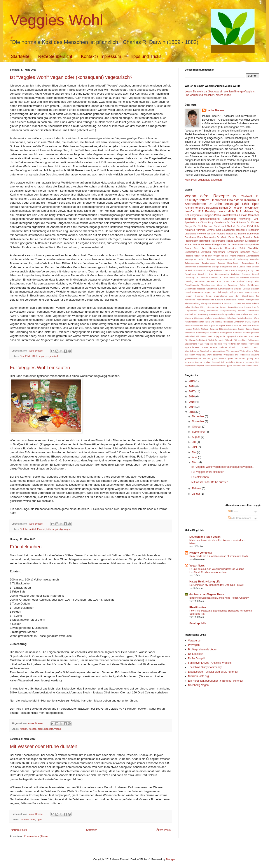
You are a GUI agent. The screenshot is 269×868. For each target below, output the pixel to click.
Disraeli (256, 274)
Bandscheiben (209, 263)
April (195, 457)
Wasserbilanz (219, 351)
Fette (256, 237)
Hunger (188, 296)
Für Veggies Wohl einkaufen (40, 368)
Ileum (209, 296)
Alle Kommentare (240, 518)
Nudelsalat (228, 322)
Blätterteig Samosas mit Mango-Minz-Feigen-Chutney (219, 598)
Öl (230, 208)
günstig (59, 529)
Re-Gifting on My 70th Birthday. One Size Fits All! (217, 585)
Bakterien (255, 259)
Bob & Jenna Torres (242, 267)
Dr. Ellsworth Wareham (248, 278)
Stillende (229, 340)
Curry (251, 270)
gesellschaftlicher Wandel (197, 358)
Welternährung (246, 351)
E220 (220, 281)
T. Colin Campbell (249, 215)
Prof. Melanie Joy (248, 211)
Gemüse (241, 226)
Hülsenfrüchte (218, 241)
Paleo (188, 248)
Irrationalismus (220, 296)
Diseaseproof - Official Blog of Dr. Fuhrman (213, 672)
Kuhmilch (201, 230)
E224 (227, 281)
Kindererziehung (192, 303)
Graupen (255, 289)
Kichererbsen (252, 241)
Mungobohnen (219, 318)
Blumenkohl (253, 234)
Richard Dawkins (209, 329)
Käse (203, 307)
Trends (244, 344)
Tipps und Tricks (146, 56)
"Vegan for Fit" (221, 256)
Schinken (214, 333)
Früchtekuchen (26, 547)
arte (237, 355)
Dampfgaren (191, 274)
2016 (192, 397)
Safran (241, 329)
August (197, 437)
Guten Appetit (205, 292)
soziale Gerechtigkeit (214, 362)
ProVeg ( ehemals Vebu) (202, 650)
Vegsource (194, 641)
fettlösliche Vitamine (250, 355)
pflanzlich (245, 252)
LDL (229, 244)
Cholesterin (235, 200)
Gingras (238, 289)
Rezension (231, 248)
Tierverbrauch (251, 208)
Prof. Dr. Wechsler (243, 325)
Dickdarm (236, 274)
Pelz (196, 248)
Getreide (201, 289)
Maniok (241, 311)
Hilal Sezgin (222, 292)
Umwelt (204, 347)
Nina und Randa (213, 322)
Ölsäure (254, 366)
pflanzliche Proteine (195, 234)
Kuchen (32, 729)
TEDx (201, 344)
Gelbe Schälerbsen (249, 285)
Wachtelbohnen (192, 351)
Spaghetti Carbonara (237, 336)
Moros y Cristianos (194, 318)
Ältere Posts (163, 830)
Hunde (256, 292)
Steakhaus (190, 340)
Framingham (191, 241)
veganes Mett (252, 362)
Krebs (222, 211)
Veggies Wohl (57, 20)
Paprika (256, 322)
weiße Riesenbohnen (215, 366)
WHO (257, 347)
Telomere (218, 344)
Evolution (248, 237)
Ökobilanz (245, 366)
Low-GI (256, 307)
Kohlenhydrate (193, 215)
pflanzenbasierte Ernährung (218, 219)
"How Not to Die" (203, 256)
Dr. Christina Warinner (206, 278)
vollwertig (245, 219)
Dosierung (190, 278)
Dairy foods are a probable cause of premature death (219, 556)
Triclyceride (254, 344)
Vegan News (197, 566)
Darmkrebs (210, 237)
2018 (192, 386)
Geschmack (190, 289)
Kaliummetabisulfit (205, 300)
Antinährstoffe (253, 256)
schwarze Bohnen (194, 362)
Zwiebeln (206, 252)
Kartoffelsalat (230, 300)
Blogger (170, 859)
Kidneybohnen (252, 300)
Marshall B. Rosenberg (196, 314)
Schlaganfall (226, 333)
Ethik (28, 356)
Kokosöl (255, 303)
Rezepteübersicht (55, 56)
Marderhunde (253, 311)
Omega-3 (208, 215)
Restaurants (216, 248)
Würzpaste (229, 355)
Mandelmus (212, 311)
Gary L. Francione (227, 285)
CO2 (226, 270)
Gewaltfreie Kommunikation (220, 289)
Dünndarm (200, 281)
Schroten (237, 333)
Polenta (230, 325)
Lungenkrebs (191, 311)
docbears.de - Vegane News (207, 594)
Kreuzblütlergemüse (215, 244)
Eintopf (250, 281)
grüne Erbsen (219, 358)
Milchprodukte (252, 244)
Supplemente (191, 344)
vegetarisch (52, 356)
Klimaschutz (228, 303)
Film (257, 281)
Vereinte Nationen (218, 347)
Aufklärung (243, 259)
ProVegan (194, 645)
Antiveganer (190, 259)
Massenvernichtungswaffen (222, 314)
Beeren (242, 234)
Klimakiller (217, 303)
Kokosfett (246, 303)
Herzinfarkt (218, 200)
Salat (242, 248)
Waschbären (206, 351)
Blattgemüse (226, 267)
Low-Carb (190, 211)
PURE (248, 322)
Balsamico (232, 234)
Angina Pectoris (237, 256)
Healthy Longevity (201, 553)
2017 (192, 392)
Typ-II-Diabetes (192, 347)
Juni (195, 447)
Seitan (203, 336)
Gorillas (246, 289)
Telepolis (209, 344)
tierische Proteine (216, 234)
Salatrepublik (198, 623)
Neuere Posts (19, 830)
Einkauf (41, 529)
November (198, 421)
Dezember (198, 416)
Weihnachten (232, 351)
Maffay (202, 311)
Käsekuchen (213, 307)
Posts (233, 511)
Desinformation (222, 274)
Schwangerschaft (251, 333)
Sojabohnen (228, 230)
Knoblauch (198, 244)
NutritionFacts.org (198, 676)
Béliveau (218, 270)
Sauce (249, 329)
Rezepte (49, 729)
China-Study (207, 222)
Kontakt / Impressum (101, 56)
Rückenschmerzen (228, 329)
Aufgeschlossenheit (226, 259)
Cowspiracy (242, 270)
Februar (197, 489)
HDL (214, 292)
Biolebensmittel (28, 529)
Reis (204, 248)
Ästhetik (236, 366)
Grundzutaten (191, 292)
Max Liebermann (244, 314)
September (199, 432)
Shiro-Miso (253, 248)
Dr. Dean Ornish (227, 278)
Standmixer (254, 336)
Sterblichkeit (201, 340)
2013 (192, 412)
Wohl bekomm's (214, 355)
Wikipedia (201, 355)
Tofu (225, 344)
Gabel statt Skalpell (224, 226)
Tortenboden (234, 344)
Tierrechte (191, 219)
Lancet (223, 307)
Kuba (187, 307)
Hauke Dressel (216, 110)
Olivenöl (211, 230)
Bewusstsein (248, 263)
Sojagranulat (219, 336)
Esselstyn (211, 211)
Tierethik (237, 208)
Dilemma (246, 274)
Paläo (217, 215)
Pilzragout (221, 325)
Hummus (248, 292)
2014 (192, 407)
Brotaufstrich (199, 270)
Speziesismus (192, 252)
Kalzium (219, 300)
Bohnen (256, 267)
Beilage (221, 263)
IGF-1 (250, 226)
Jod (258, 296)
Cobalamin (220, 222)
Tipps (39, 819)
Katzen (241, 300)
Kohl (257, 226)
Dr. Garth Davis (226, 237)
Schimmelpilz (202, 333)
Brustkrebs (190, 237)
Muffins (208, 318)
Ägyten (229, 366)
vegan (42, 356)
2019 (192, 381)
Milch (34, 356)
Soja (219, 230)
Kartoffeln (239, 241)
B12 (201, 211)
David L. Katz (206, 274)
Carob (232, 270)
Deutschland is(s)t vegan (205, 537)
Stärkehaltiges (240, 340)
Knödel (238, 303)
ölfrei (40, 729)
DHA (257, 270)
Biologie (216, 267)
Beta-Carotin (233, 263)
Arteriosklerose (195, 204)
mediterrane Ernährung (226, 252)
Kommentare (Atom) (36, 836)
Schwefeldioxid (192, 336)
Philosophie (210, 325)
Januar (196, 494)
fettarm (50, 529)
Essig (239, 237)
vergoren (200, 366)
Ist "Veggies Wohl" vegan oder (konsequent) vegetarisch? (71, 77)
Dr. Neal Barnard (203, 226)
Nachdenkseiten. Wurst (248, 318)
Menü (257, 314)
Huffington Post (236, 292)
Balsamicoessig (192, 263)
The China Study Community (205, 667)
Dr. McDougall (196, 658)
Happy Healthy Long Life (205, 582)
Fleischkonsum (208, 285)
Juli (194, 442)
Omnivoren (239, 322)
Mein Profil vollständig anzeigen (203, 180)
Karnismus (252, 200)
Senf (210, 336)
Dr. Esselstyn (196, 654)
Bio (258, 263)
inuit (257, 358)
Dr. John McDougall (224, 204)
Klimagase (206, 303)
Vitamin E (247, 347)
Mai (195, 452)
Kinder (188, 244)
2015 (192, 402)
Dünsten (24, 819)
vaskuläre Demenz (235, 362)
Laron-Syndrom (236, 307)
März (195, 462)
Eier (22, 356)
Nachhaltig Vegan (198, 685)
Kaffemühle (190, 300)
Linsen (248, 307)
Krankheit (190, 230)
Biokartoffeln (191, 267)
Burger (210, 270)
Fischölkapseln (192, 285)
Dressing (189, 281)
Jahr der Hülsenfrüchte (242, 296)
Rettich (196, 329)
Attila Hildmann (207, 259)
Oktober (197, 427)
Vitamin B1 (235, 347)
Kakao (230, 241)
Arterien (189, 208)
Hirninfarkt (204, 241)
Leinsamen (238, 244)
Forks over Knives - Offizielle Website (210, 663)
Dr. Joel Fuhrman (236, 222)
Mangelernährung (228, 311)
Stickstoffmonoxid (216, 340)
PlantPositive (198, 607)
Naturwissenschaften (195, 322)
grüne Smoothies (236, 358)
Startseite (20, 56)
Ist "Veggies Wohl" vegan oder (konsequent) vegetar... (223, 467)
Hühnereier (199, 296)
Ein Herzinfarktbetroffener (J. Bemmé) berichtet (216, 681)
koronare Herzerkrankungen (211, 208)
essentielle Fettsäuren (247, 230)
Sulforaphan (253, 340)
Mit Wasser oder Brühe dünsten (44, 746)
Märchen (231, 318)
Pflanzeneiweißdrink (194, 325)
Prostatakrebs (230, 215)
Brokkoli (189, 270)
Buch (200, 237)
